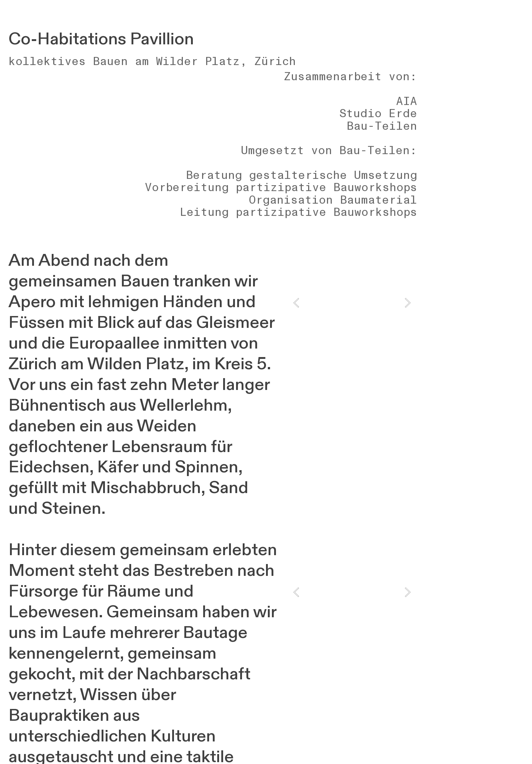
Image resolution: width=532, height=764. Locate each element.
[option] (352, 303)
